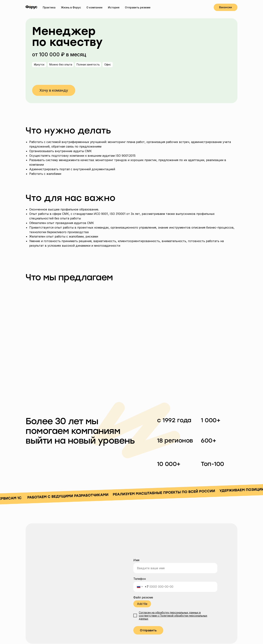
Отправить (148, 630)
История (114, 7)
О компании (94, 7)
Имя (136, 560)
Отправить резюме (138, 7)
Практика (49, 7)
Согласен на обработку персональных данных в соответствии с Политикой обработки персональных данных (173, 616)
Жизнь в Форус (71, 7)
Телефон (140, 579)
